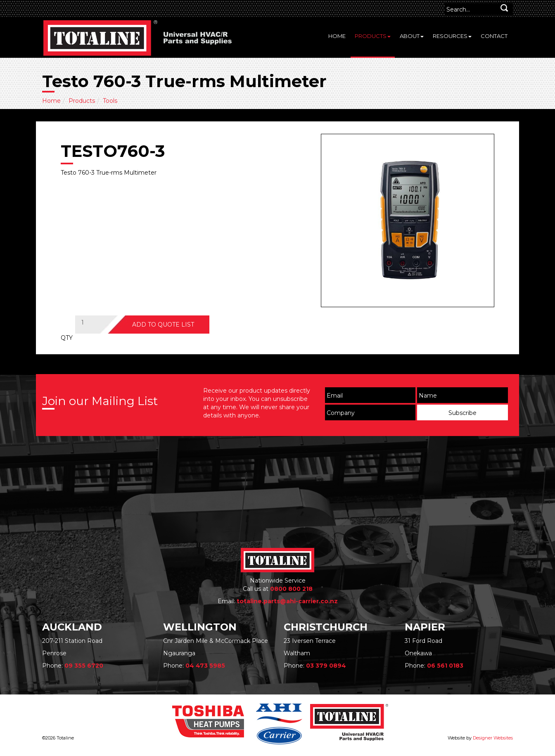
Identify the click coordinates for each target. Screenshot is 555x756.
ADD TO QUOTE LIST (163, 325)
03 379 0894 (326, 666)
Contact (494, 36)
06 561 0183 (445, 666)
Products (373, 36)
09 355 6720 (84, 666)
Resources (452, 36)
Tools (110, 101)
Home (337, 36)
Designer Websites (493, 738)
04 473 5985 (205, 666)
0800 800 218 (291, 589)
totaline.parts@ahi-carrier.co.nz (287, 601)
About (412, 36)
